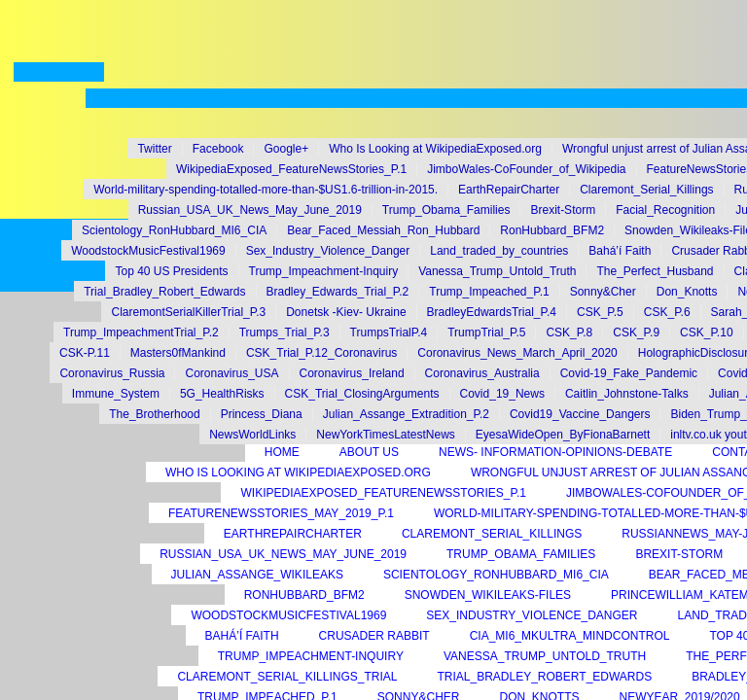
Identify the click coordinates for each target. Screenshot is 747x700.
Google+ (286, 149)
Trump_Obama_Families (446, 210)
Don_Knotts (687, 292)
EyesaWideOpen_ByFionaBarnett (563, 435)
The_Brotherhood (154, 414)
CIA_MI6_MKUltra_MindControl (570, 636)
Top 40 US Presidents (171, 271)
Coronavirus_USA (231, 373)
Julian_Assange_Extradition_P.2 (406, 414)
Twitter (154, 149)
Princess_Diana (262, 414)
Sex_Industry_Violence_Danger (328, 251)
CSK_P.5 (600, 312)
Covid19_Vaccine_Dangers (580, 414)
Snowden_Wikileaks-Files (488, 595)
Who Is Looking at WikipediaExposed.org (435, 149)
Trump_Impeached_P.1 (489, 292)
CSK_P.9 (636, 332)
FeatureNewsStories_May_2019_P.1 (281, 513)
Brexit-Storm (563, 210)
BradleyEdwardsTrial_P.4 (492, 312)
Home (282, 452)
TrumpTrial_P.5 (486, 332)
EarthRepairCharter (509, 190)
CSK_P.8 (569, 332)
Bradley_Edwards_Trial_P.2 (338, 292)
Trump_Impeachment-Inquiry (324, 271)
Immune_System (116, 394)
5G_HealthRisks (222, 394)
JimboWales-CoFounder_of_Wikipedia (526, 169)
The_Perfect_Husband (655, 271)
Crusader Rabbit (374, 636)
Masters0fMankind (178, 353)
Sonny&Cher (603, 292)
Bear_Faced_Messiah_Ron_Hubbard (383, 230)
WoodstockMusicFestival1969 (148, 251)
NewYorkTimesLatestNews (386, 435)
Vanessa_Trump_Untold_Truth (497, 271)
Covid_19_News (502, 394)
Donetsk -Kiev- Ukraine (346, 312)
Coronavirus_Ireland (352, 373)
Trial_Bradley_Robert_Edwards (164, 292)
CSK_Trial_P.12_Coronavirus (321, 353)
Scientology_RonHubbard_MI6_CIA (174, 230)
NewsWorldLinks (252, 435)
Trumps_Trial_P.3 (285, 332)
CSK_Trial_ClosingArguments (362, 394)
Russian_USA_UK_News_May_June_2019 (250, 210)
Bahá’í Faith (620, 251)
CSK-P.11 (85, 353)
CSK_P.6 (667, 312)
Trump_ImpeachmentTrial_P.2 (141, 332)
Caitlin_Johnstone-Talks (627, 394)
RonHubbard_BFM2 (552, 230)
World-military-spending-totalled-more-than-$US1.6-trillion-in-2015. (266, 190)
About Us (369, 452)
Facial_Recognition (665, 210)
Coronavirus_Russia (112, 373)
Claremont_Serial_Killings (646, 190)
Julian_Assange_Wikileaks (257, 575)
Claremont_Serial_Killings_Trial (287, 677)
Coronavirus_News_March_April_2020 (517, 353)
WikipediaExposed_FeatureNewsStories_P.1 (291, 169)
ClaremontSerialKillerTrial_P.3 (188, 312)
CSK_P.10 (707, 332)
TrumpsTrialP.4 (389, 332)
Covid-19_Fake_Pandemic (629, 373)
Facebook (218, 149)
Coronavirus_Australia (482, 373)
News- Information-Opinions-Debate (555, 452)
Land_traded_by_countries (499, 251)
